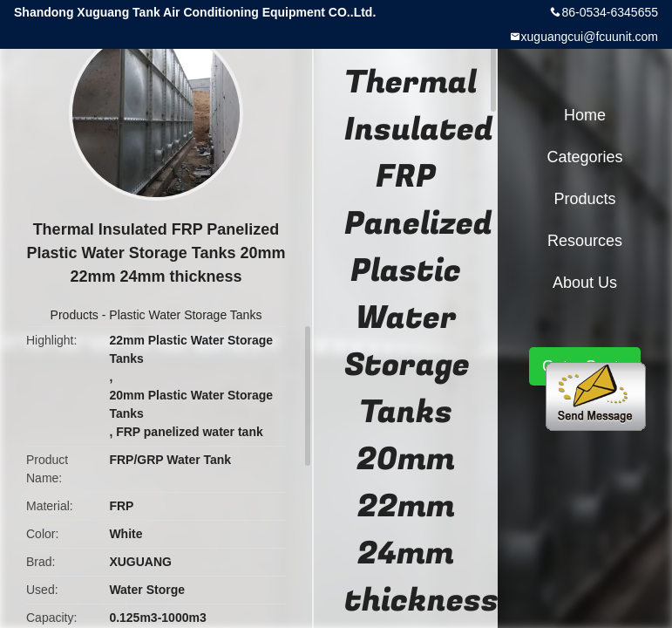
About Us (585, 283)
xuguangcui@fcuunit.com (590, 37)
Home (585, 115)
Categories (584, 157)
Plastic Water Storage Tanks (185, 315)
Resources (585, 241)
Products (75, 315)
